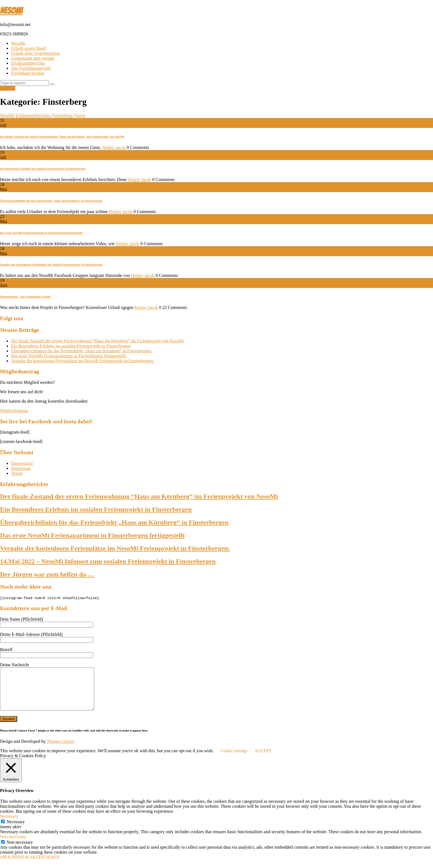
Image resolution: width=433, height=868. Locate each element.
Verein (80, 115)
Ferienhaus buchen (28, 73)
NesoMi (18, 43)
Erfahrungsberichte (28, 63)
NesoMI (11, 11)
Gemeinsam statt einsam (33, 58)
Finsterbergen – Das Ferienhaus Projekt (25, 297)
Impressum (21, 468)
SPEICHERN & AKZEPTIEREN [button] (30, 865)
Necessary (16, 830)
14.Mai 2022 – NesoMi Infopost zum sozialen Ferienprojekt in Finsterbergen (108, 561)
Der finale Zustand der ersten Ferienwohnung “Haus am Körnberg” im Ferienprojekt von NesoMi (62, 137)
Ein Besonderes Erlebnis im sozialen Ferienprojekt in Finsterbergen (43, 169)
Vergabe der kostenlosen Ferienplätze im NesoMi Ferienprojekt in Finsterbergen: (51, 264)
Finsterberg (62, 115)
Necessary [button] (9, 824)
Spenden (8, 88)
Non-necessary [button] (13, 845)
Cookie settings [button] (234, 759)
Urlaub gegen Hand (28, 48)
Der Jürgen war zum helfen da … (47, 574)
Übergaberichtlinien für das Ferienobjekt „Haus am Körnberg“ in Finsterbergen (51, 201)
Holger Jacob (114, 147)
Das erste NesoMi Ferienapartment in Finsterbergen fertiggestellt (41, 233)
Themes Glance (60, 750)
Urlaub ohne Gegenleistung (35, 53)
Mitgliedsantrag (14, 411)
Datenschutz (22, 463)
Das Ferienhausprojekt (31, 68)
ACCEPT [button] (263, 759)
